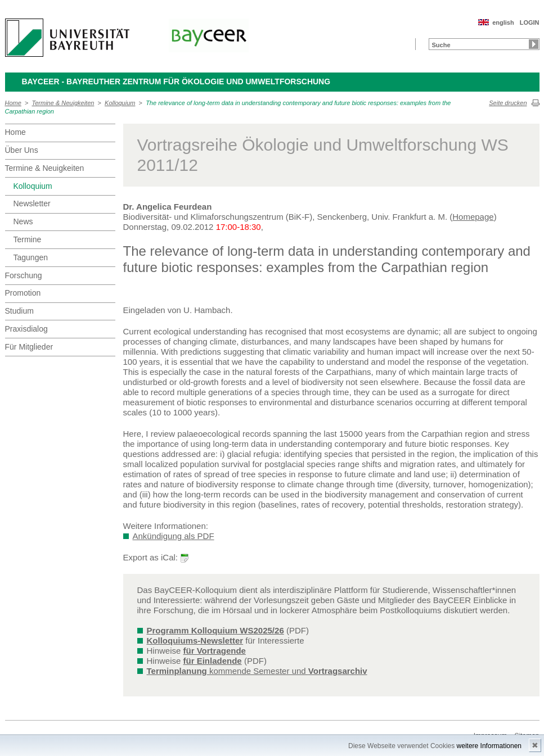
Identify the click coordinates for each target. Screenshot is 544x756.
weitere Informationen (489, 746)
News (23, 221)
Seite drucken (508, 103)
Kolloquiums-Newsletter (195, 640)
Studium (19, 311)
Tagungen (31, 257)
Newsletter (32, 203)
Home (13, 103)
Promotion (23, 293)
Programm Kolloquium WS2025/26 (215, 630)
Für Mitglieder (29, 347)
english (503, 22)
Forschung (24, 275)
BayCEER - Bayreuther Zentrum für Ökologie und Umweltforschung (176, 82)
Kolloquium (120, 103)
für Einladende (213, 661)
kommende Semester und (257, 671)
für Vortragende (215, 651)
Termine (28, 239)
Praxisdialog (26, 329)
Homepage (473, 217)
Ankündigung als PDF (174, 536)
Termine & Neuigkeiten (63, 103)
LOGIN (530, 22)
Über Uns (22, 150)
